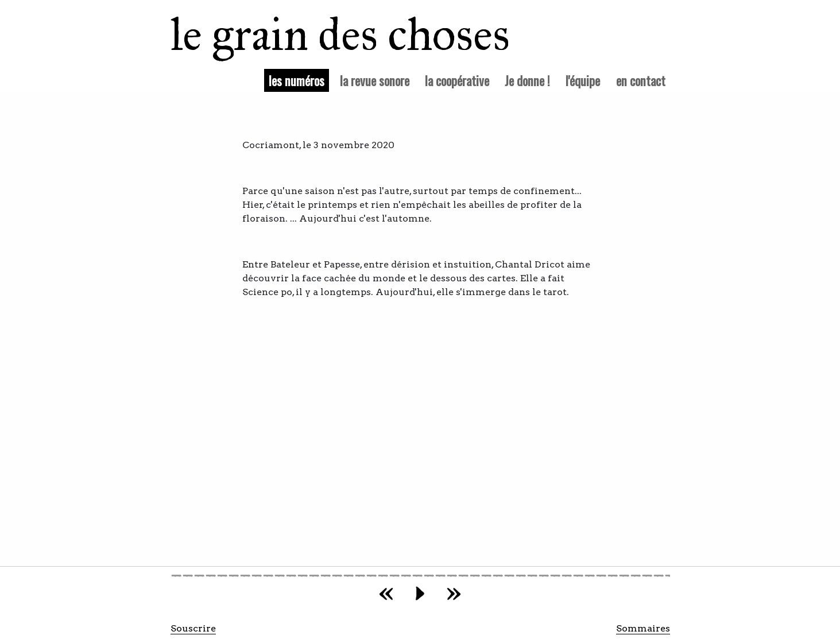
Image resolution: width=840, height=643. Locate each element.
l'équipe (583, 80)
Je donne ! (527, 80)
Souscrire (193, 628)
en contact (641, 80)
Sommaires (643, 628)
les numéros (299, 80)
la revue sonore (375, 80)
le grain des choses (325, 34)
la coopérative (457, 80)
